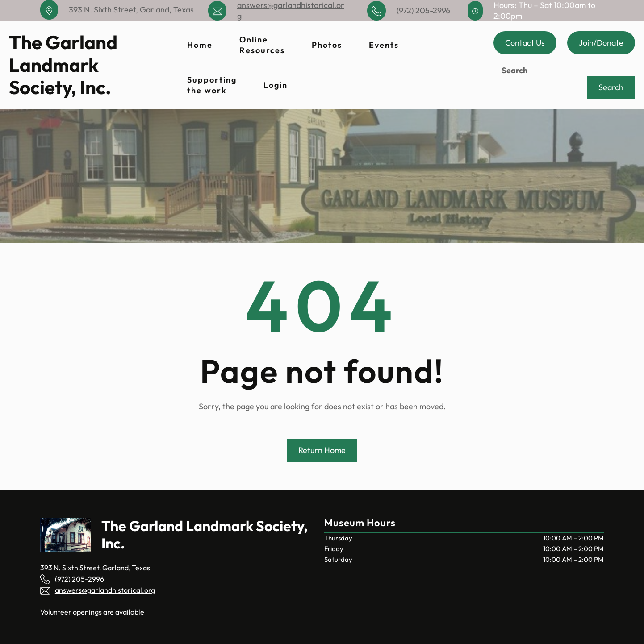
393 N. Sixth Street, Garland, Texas (131, 10)
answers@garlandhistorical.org (105, 590)
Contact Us (525, 43)
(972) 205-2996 (423, 10)
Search (514, 70)
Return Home (322, 450)
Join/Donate (601, 43)
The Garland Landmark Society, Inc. (63, 65)
